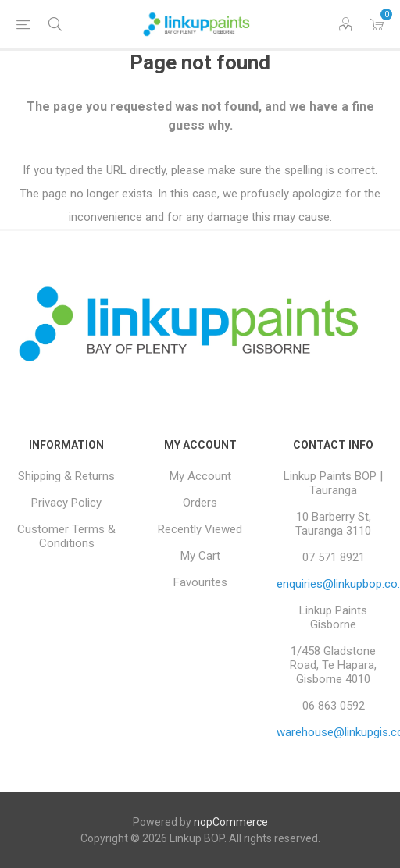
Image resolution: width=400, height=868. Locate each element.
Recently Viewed (200, 529)
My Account (200, 476)
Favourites (200, 582)
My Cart (200, 556)
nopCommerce (231, 822)
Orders (200, 503)
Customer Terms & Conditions (66, 536)
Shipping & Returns (66, 476)
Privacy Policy (66, 503)
